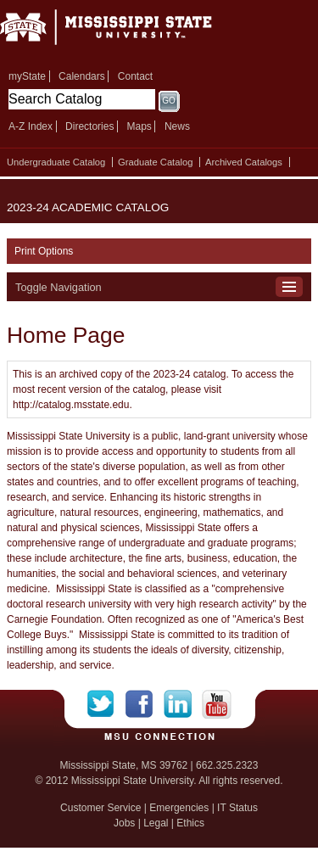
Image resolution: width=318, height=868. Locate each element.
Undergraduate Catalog (56, 162)
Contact (135, 76)
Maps (139, 126)
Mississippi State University (127, 33)
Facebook (145, 704)
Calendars (82, 76)
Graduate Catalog (155, 162)
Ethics (190, 823)
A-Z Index (31, 126)
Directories (89, 126)
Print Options (44, 251)
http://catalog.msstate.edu (71, 405)
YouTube (217, 704)
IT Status (237, 808)
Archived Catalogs (244, 162)
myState (27, 76)
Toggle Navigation (59, 287)
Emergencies (179, 808)
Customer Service (100, 808)
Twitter (106, 704)
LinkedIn (183, 704)
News (177, 126)
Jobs (124, 823)
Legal (156, 823)
